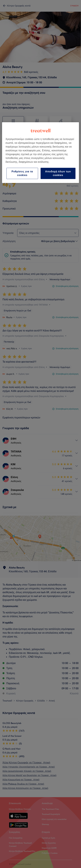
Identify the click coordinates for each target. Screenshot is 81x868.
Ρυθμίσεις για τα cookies (22, 173)
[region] (40, 153)
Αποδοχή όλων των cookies (58, 173)
